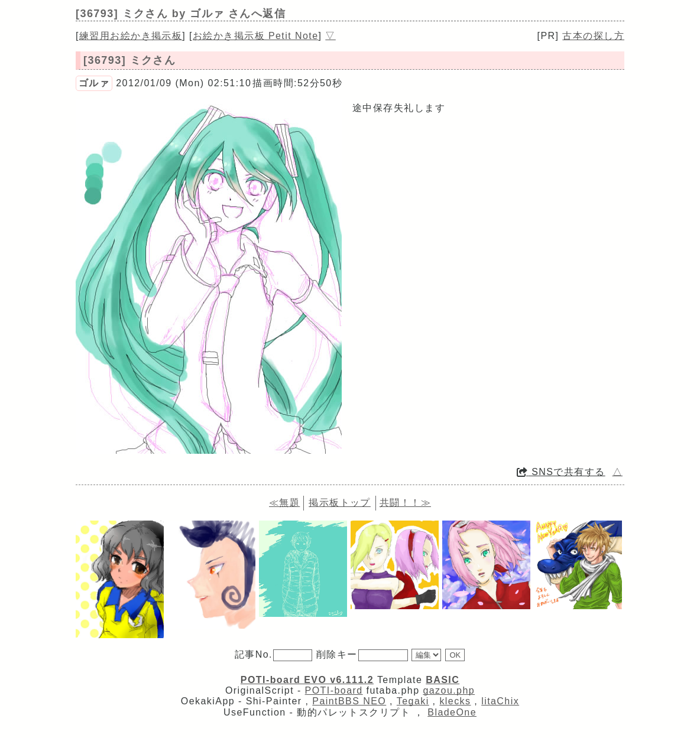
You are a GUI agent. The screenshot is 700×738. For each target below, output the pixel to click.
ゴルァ (94, 83)
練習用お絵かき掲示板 (131, 36)
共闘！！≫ (405, 503)
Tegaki (413, 701)
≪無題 (284, 503)
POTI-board (334, 690)
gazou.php (449, 690)
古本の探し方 (593, 36)
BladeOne (452, 712)
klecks (455, 701)
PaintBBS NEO (349, 701)
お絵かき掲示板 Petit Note (256, 36)
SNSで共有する (561, 472)
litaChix (500, 701)
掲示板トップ (340, 503)
